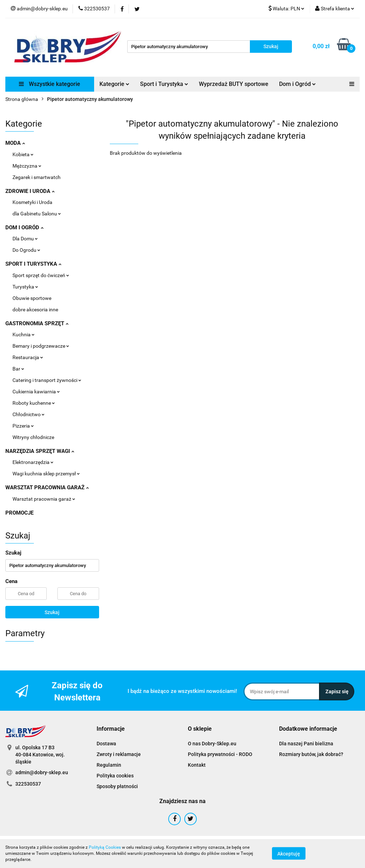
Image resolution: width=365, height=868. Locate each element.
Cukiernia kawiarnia (36, 392)
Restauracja (28, 357)
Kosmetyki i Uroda (32, 202)
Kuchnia (24, 335)
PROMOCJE (19, 513)
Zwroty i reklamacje (119, 754)
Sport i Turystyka (164, 84)
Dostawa (106, 744)
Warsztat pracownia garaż (44, 499)
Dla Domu (25, 239)
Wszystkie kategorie (50, 84)
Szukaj (52, 612)
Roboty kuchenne (34, 403)
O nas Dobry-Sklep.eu (212, 744)
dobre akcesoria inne (35, 310)
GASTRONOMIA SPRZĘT (37, 323)
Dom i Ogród (297, 84)
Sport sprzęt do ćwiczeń (41, 275)
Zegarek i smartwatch (37, 177)
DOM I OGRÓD (24, 228)
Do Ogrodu (26, 250)
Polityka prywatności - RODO (220, 754)
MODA (15, 143)
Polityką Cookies (105, 847)
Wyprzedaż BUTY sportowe (234, 84)
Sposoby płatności (117, 786)
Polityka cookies (115, 776)
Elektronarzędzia (33, 462)
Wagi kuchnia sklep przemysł (46, 474)
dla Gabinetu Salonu (37, 214)
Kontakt (197, 765)
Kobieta (23, 154)
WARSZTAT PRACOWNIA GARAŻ (47, 487)
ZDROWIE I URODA (30, 191)
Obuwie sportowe (32, 298)
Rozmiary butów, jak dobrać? (311, 754)
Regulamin (109, 765)
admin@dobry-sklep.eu (42, 772)
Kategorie (114, 84)
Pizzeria (23, 426)
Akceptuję (289, 854)
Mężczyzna (27, 166)
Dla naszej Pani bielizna (306, 744)
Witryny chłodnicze (33, 437)
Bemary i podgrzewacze (41, 346)
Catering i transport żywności (47, 380)
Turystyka (25, 287)
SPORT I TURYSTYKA (33, 264)
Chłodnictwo (29, 414)
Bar (18, 369)
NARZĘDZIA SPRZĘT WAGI (40, 451)
